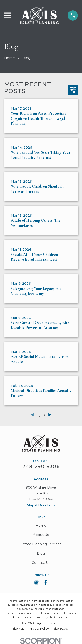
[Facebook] (46, 582)
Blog (41, 553)
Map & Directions (41, 505)
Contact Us (41, 563)
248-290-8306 (41, 466)
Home (41, 525)
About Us (41, 535)
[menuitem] (19, 629)
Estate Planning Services (41, 544)
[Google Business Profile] (36, 582)
